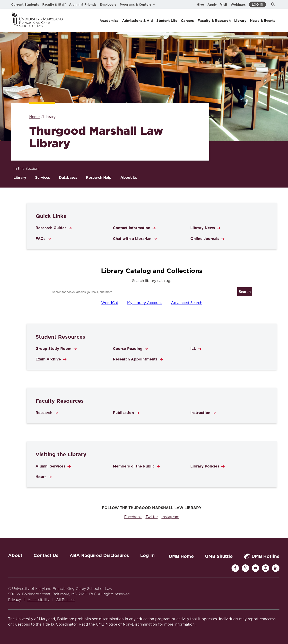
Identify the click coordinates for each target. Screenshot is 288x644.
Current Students (25, 4)
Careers (187, 21)
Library (240, 21)
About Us (129, 178)
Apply (212, 4)
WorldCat (110, 303)
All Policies (66, 600)
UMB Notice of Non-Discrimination (126, 624)
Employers (108, 4)
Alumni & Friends (83, 4)
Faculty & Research (214, 21)
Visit (224, 4)
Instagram (170, 517)
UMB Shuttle (219, 556)
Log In (258, 4)
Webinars (238, 4)
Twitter (152, 517)
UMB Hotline (262, 556)
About (15, 555)
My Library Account (145, 303)
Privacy (15, 600)
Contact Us (46, 555)
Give (200, 4)
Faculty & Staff (54, 4)
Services (43, 178)
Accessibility (38, 600)
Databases (68, 178)
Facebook (133, 517)
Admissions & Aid (137, 21)
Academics (109, 21)
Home (34, 117)
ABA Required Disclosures (99, 555)
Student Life (167, 21)
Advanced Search (187, 303)
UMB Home (181, 556)
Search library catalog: (152, 281)
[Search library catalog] (143, 292)
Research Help (99, 178)
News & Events (263, 21)
